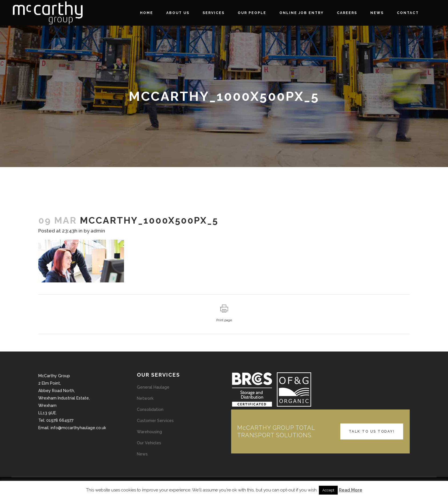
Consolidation (150, 409)
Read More (351, 490)
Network (145, 398)
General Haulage (153, 387)
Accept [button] (328, 490)
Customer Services (155, 421)
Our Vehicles (149, 443)
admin (98, 231)
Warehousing (149, 432)
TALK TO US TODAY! (372, 431)
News (142, 454)
